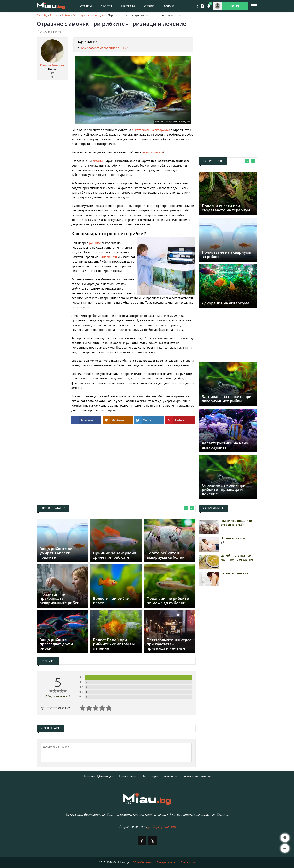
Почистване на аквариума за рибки (226, 254)
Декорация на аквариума (226, 303)
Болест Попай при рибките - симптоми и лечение (114, 644)
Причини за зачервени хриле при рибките (115, 555)
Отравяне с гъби (233, 538)
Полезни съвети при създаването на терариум (226, 208)
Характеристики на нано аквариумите (225, 445)
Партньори (150, 776)
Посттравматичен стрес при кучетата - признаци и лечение (169, 644)
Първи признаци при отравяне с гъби (236, 523)
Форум (169, 6)
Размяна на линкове (197, 776)
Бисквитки (188, 862)
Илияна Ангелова (52, 65)
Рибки (66, 15)
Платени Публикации (98, 776)
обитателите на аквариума (151, 130)
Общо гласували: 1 (58, 696)
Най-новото (128, 776)
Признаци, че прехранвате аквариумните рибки (60, 598)
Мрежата (128, 6)
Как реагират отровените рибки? (105, 48)
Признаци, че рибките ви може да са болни (168, 601)
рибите (98, 161)
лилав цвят (109, 257)
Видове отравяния (234, 573)
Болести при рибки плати (111, 601)
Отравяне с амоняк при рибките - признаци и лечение (224, 489)
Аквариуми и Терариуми (89, 15)
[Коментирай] (116, 752)
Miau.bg (42, 15)
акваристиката (153, 152)
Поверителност (167, 862)
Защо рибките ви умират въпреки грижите (56, 553)
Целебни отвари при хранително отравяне (237, 557)
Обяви (149, 6)
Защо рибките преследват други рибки (56, 644)
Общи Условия (143, 862)
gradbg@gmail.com (162, 827)
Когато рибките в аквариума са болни (166, 555)
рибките (95, 243)
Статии (86, 6)
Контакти (170, 776)
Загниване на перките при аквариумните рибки (227, 399)
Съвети (106, 6)
